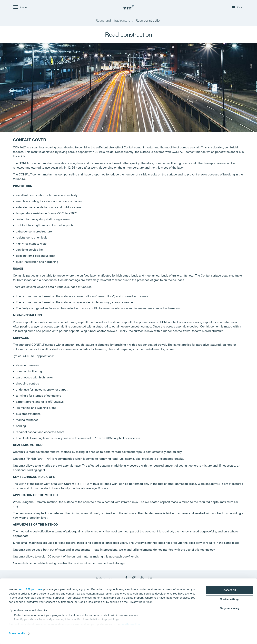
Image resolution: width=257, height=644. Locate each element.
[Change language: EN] (238, 7)
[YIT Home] (128, 7)
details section (130, 624)
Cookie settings (230, 599)
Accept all (230, 590)
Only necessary (230, 608)
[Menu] (20, 7)
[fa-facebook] (126, 578)
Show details (17, 633)
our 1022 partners (31, 589)
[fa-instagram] (134, 578)
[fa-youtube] (142, 578)
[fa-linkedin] (150, 578)
